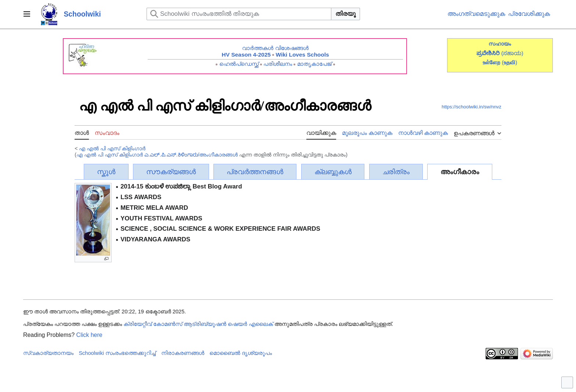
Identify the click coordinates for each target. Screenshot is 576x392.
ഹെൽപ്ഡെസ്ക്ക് (239, 64)
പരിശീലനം (278, 64)
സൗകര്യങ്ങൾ (171, 172)
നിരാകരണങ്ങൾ (183, 353)
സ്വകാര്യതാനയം (48, 353)
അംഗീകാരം (460, 172)
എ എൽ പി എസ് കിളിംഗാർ (112, 148)
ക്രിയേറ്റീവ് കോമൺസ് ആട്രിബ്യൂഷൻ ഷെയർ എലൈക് (198, 324)
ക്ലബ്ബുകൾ (333, 172)
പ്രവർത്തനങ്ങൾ (255, 172)
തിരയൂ (345, 14)
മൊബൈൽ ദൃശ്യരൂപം (241, 353)
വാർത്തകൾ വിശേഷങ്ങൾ (275, 48)
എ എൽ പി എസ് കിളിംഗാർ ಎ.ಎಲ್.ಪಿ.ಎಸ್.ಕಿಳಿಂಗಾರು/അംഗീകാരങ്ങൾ (157, 155)
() (510, 62)
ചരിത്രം (396, 172)
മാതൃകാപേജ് (314, 64)
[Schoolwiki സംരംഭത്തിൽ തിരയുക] (239, 14)
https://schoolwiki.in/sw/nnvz (471, 107)
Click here (89, 335)
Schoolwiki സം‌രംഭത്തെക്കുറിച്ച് (117, 353)
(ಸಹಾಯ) (512, 53)
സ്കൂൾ (106, 172)
